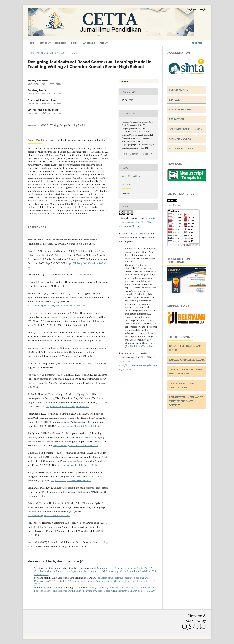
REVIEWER (175, 100)
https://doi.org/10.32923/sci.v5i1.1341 (71, 480)
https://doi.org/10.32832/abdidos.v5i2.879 (75, 445)
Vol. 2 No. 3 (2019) (59, 53)
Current (45, 43)
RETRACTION (176, 119)
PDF (126, 81)
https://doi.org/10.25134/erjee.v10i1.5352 (68, 406)
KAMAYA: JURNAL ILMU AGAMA (187, 360)
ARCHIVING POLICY (180, 139)
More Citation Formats (136, 154)
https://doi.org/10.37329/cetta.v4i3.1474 (49, 515)
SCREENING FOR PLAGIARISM (186, 129)
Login (75, 43)
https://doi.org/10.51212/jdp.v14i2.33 (77, 465)
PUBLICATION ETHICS (181, 110)
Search (198, 43)
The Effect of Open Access (143, 346)
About (104, 43)
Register (61, 43)
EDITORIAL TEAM (179, 90)
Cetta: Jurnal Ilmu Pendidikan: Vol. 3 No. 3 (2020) (130, 591)
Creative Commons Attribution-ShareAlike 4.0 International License (137, 222)
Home (31, 43)
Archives (89, 43)
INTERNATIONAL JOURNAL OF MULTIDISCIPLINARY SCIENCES (186, 401)
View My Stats (175, 205)
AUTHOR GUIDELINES (181, 149)
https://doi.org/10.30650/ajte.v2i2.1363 (79, 426)
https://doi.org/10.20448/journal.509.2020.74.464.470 (56, 306)
